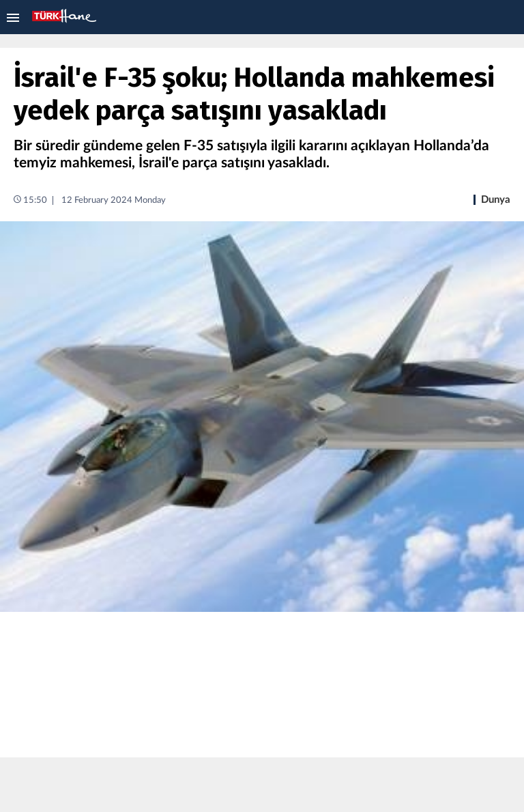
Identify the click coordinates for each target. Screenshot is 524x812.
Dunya (496, 200)
